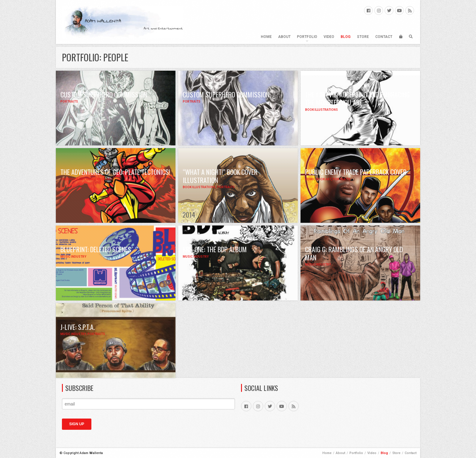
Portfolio (307, 37)
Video (329, 37)
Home (266, 37)
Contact (384, 37)
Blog (346, 37)
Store (363, 37)
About (284, 37)
